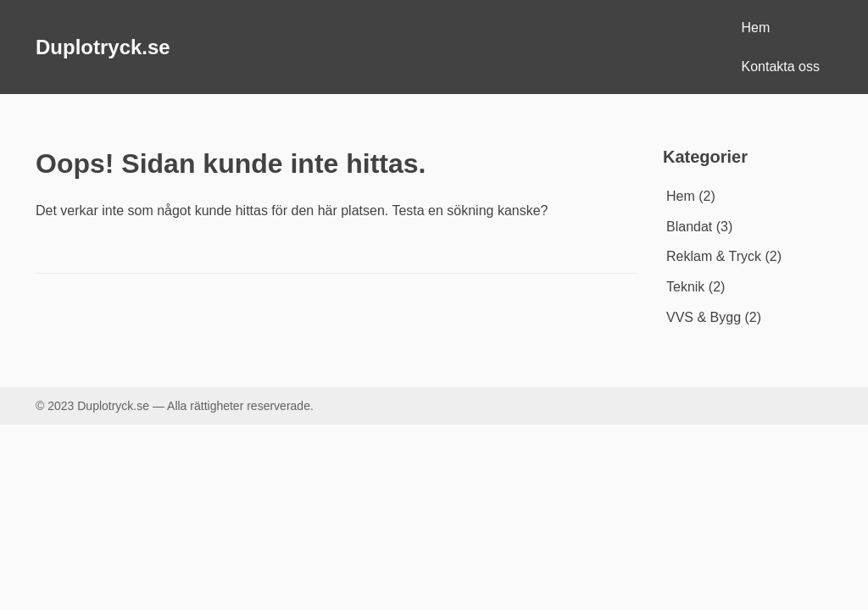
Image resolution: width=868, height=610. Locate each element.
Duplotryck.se (103, 47)
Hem (756, 28)
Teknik (685, 287)
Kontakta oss (781, 67)
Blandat (689, 227)
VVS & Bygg (704, 317)
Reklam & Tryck (714, 256)
